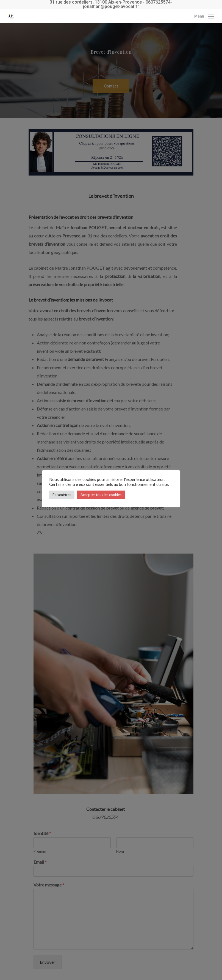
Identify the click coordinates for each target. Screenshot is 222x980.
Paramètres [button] (62, 495)
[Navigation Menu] (204, 16)
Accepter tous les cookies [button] (101, 495)
